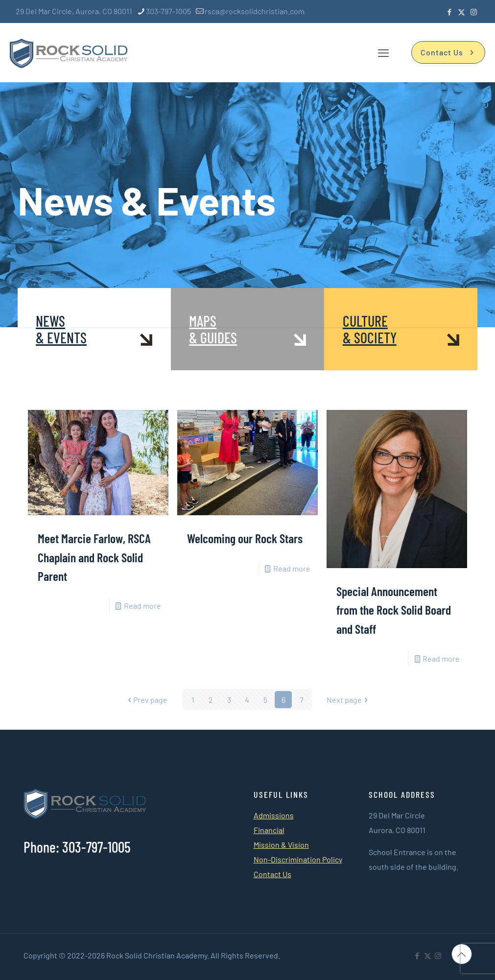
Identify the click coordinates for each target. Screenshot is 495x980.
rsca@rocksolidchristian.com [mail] (255, 11)
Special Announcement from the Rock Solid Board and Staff (394, 610)
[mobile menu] (383, 52)
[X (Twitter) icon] (461, 12)
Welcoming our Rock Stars (245, 538)
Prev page (146, 700)
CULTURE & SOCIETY (370, 329)
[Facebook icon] (449, 12)
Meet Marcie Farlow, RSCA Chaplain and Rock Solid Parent (94, 557)
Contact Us (448, 52)
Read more (142, 606)
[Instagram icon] (474, 12)
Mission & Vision (281, 845)
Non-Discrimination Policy (298, 859)
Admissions (274, 815)
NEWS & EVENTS (61, 329)
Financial (269, 830)
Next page (348, 700)
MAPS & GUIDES (213, 329)
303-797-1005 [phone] (168, 11)
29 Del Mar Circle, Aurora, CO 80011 (74, 11)
